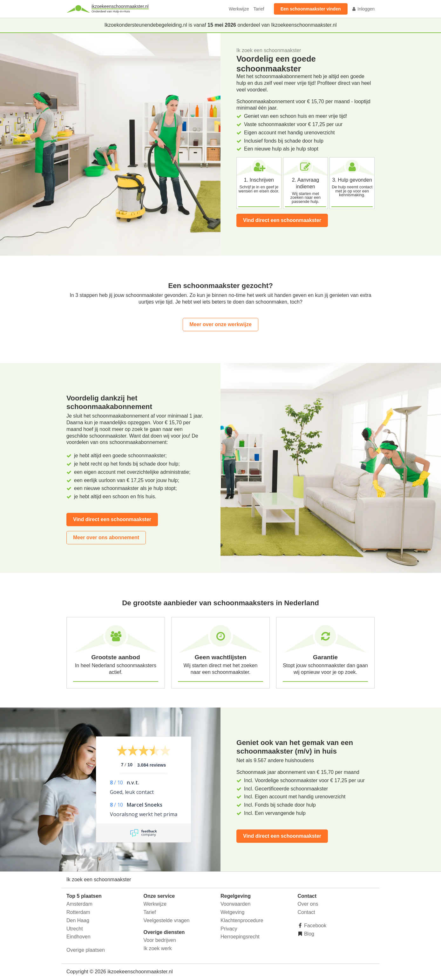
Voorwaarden (235, 904)
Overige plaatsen (86, 950)
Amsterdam (79, 904)
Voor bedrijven (160, 940)
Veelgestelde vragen (167, 920)
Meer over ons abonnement (106, 537)
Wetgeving (232, 912)
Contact (306, 912)
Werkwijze (239, 9)
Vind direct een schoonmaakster (282, 220)
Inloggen (363, 9)
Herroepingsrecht (240, 937)
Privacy (229, 929)
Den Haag (78, 920)
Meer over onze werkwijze (221, 324)
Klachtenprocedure (242, 920)
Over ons (308, 904)
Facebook (315, 926)
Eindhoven (78, 937)
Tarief (259, 9)
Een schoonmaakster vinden (311, 9)
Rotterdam (78, 912)
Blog (309, 934)
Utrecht (75, 929)
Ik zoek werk (158, 948)
